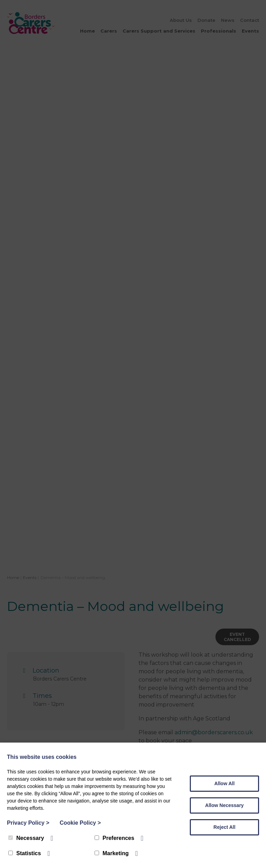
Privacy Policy (28, 823)
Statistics (25, 853)
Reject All (224, 827)
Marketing (112, 853)
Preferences (114, 838)
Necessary (26, 838)
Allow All (225, 783)
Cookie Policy (80, 823)
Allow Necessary (224, 805)
